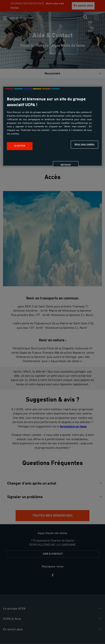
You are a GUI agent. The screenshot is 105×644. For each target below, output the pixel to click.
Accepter (20, 146)
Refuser (66, 165)
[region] (52, 126)
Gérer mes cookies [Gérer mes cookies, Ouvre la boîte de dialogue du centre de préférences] (85, 145)
